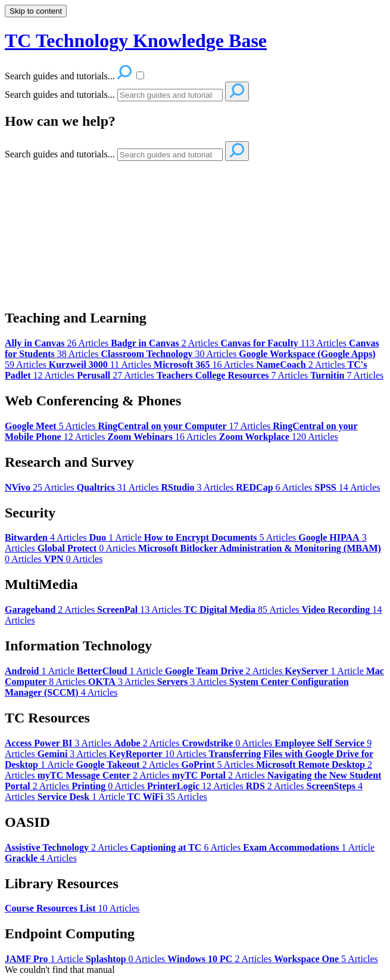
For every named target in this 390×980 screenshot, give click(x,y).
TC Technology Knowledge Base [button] (136, 41)
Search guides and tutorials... (60, 94)
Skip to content (36, 11)
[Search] (170, 95)
